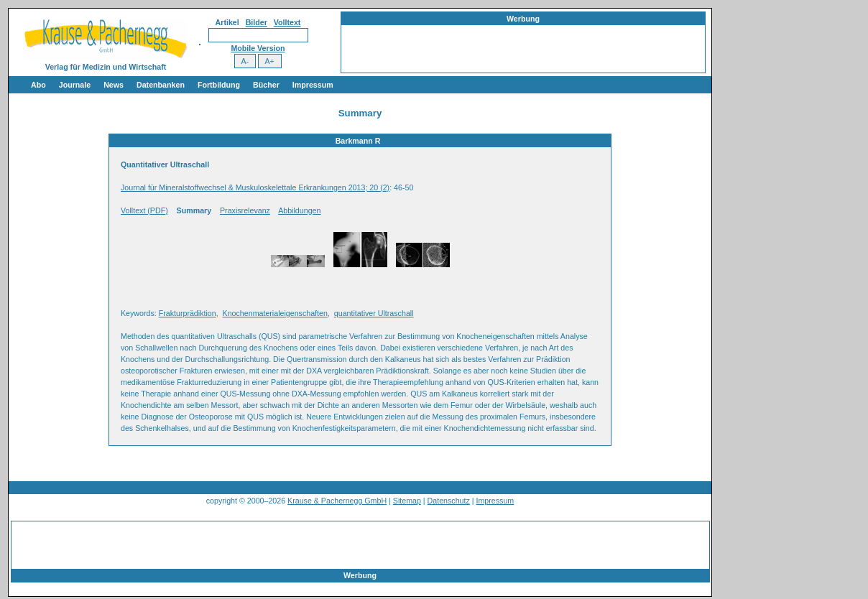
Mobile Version (258, 48)
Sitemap (407, 501)
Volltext (287, 22)
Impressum (313, 85)
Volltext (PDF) (144, 210)
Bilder (257, 22)
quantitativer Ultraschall (374, 313)
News (114, 85)
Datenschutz (449, 501)
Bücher (266, 85)
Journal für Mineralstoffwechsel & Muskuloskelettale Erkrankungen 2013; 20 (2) (255, 187)
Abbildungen (299, 210)
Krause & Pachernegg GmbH (337, 501)
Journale (75, 85)
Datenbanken (161, 85)
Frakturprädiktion (188, 313)
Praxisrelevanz (245, 210)
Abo (38, 85)
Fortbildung (219, 85)
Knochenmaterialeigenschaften (275, 313)
